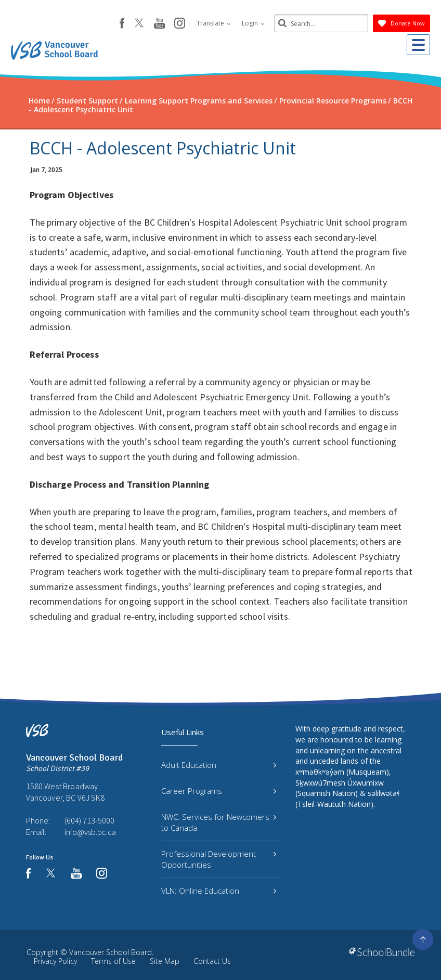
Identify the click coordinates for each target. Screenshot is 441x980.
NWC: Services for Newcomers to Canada (219, 822)
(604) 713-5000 (89, 820)
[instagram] (180, 24)
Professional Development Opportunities (219, 859)
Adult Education (219, 765)
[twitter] (139, 24)
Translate (214, 23)
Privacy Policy (55, 961)
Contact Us (212, 961)
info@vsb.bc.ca (90, 832)
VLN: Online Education (219, 891)
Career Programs (219, 791)
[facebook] (122, 23)
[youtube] (159, 24)
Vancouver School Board (111, 952)
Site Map (165, 961)
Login (253, 23)
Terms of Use (113, 961)
